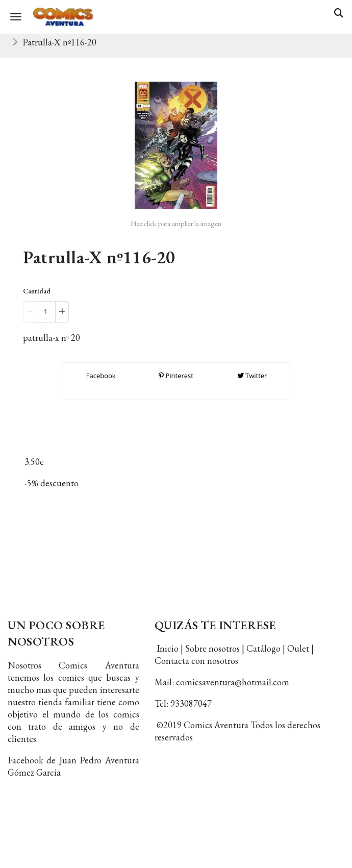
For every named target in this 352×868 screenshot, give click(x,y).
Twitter (252, 376)
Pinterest (176, 376)
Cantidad (37, 291)
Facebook (100, 376)
